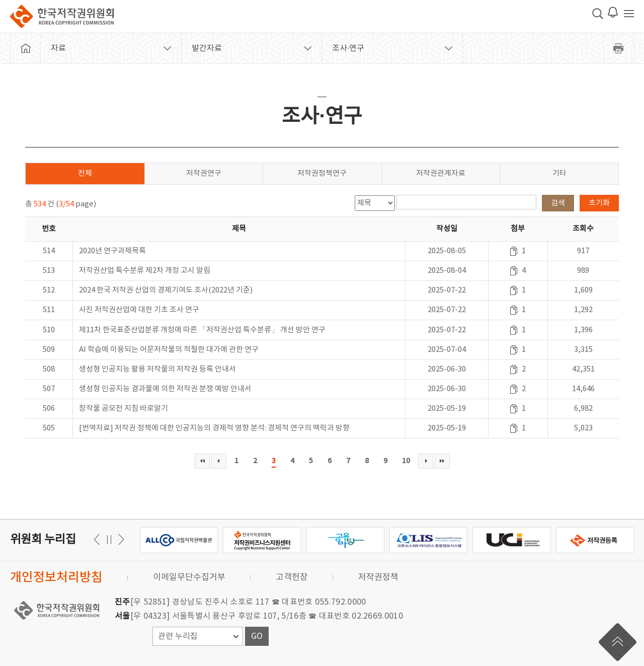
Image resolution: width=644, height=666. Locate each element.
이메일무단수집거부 (189, 577)
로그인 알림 (613, 12)
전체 (85, 173)
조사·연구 (348, 48)
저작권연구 (204, 173)
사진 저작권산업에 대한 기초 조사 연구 (139, 310)
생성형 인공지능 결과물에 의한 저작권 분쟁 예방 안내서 (165, 389)
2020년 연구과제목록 (112, 251)
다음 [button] (98, 539)
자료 (58, 48)
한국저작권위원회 (62, 16)
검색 (558, 203)
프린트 (619, 48)
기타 (559, 173)
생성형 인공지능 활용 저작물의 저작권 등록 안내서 (157, 369)
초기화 (599, 203)
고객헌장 (292, 577)
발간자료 (207, 48)
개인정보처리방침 (56, 578)
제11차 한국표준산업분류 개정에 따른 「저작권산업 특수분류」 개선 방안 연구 (202, 330)
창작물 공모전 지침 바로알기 (124, 409)
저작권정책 (378, 577)
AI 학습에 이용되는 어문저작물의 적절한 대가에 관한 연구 (169, 350)
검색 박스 (598, 14)
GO (257, 636)
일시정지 (109, 539)
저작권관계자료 (441, 173)
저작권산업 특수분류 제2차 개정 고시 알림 (145, 271)
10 (406, 461)
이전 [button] (119, 539)
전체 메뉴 (629, 14)
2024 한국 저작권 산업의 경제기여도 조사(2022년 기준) (166, 290)
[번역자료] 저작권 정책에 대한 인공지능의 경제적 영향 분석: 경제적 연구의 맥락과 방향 (214, 428)
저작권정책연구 (322, 173)
